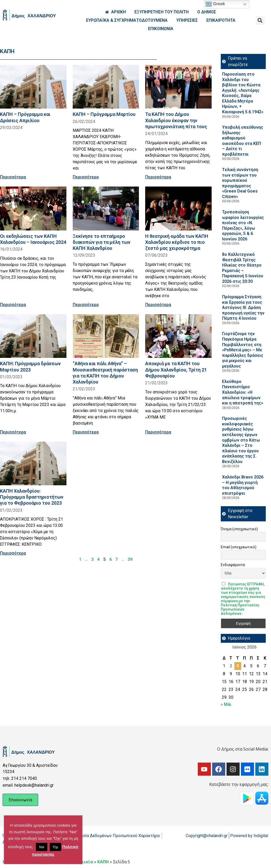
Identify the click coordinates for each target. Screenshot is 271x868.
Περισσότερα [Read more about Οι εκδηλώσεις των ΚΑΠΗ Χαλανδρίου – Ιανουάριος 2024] (13, 305)
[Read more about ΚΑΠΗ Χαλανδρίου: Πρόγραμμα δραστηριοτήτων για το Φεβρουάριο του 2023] (33, 463)
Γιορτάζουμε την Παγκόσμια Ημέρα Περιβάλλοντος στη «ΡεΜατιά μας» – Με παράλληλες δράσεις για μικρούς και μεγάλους (243, 350)
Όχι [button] (55, 847)
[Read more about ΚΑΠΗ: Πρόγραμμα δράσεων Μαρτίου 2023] (33, 336)
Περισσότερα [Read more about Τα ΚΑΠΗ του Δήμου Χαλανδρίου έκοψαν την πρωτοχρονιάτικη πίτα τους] (158, 177)
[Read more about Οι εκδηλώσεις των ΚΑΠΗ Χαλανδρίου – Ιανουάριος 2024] (33, 208)
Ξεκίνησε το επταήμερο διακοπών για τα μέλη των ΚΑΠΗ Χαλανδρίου (101, 242)
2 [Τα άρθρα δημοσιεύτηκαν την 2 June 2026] (231, 666)
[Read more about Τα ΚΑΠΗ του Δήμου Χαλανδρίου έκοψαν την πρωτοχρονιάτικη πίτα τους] (178, 87)
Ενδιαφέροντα (233, 565)
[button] (260, 21)
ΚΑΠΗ (103, 862)
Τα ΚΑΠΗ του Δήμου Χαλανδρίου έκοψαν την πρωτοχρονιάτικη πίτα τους (176, 120)
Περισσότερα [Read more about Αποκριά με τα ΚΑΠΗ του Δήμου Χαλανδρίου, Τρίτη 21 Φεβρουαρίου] (158, 432)
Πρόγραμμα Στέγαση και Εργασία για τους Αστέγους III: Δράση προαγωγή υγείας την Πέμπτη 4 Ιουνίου (243, 308)
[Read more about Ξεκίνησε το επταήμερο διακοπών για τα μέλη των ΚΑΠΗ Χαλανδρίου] (106, 208)
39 (130, 559)
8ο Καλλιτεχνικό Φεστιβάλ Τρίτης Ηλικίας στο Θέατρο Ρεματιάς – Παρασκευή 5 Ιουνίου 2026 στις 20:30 (243, 268)
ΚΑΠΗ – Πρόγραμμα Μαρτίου (104, 114)
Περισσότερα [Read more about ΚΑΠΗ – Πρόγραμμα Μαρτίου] (86, 177)
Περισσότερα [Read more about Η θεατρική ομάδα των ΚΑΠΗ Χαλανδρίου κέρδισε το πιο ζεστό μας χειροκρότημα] (158, 305)
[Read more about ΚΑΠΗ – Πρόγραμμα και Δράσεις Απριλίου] (33, 87)
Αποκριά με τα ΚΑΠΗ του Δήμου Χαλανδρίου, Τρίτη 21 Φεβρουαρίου (176, 370)
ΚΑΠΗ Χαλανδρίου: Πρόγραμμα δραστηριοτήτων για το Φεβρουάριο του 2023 (32, 497)
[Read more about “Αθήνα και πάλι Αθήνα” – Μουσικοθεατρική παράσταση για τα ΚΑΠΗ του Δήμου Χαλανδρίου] (106, 336)
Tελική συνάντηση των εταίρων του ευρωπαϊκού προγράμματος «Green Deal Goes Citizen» (240, 183)
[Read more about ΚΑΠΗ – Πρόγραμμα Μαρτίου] (106, 87)
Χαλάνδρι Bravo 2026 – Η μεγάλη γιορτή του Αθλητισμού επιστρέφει (243, 485)
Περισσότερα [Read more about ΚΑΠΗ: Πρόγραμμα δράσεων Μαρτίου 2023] (13, 432)
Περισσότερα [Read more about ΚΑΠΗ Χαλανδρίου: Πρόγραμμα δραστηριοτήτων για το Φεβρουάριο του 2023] (13, 553)
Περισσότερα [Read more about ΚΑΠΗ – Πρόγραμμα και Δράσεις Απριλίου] (13, 177)
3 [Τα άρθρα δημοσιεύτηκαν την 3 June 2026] (238, 666)
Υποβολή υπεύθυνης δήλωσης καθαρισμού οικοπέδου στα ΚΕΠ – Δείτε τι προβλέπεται (243, 141)
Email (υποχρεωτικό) (239, 547)
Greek (215, 4)
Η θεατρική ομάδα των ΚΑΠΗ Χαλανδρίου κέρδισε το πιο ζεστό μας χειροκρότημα (177, 242)
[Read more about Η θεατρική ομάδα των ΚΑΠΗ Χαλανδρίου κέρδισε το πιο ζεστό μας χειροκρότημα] (178, 208)
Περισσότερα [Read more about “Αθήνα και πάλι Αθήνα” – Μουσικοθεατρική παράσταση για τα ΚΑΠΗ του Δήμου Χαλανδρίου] (86, 432)
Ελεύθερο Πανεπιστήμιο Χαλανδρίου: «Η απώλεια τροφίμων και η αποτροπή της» (243, 392)
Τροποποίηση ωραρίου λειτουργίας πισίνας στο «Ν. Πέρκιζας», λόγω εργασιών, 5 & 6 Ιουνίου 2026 (243, 226)
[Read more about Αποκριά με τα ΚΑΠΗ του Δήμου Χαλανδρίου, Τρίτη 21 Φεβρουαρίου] (178, 336)
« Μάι (226, 704)
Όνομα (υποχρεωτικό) (239, 529)
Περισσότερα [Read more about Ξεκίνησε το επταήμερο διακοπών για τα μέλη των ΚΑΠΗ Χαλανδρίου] (86, 305)
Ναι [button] (42, 847)
